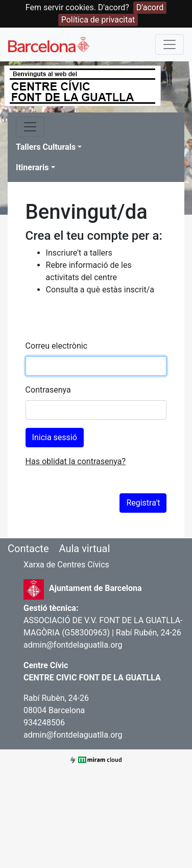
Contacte (28, 549)
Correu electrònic (56, 346)
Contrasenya (48, 390)
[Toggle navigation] (170, 44)
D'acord (150, 7)
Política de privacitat (98, 20)
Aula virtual (84, 549)
